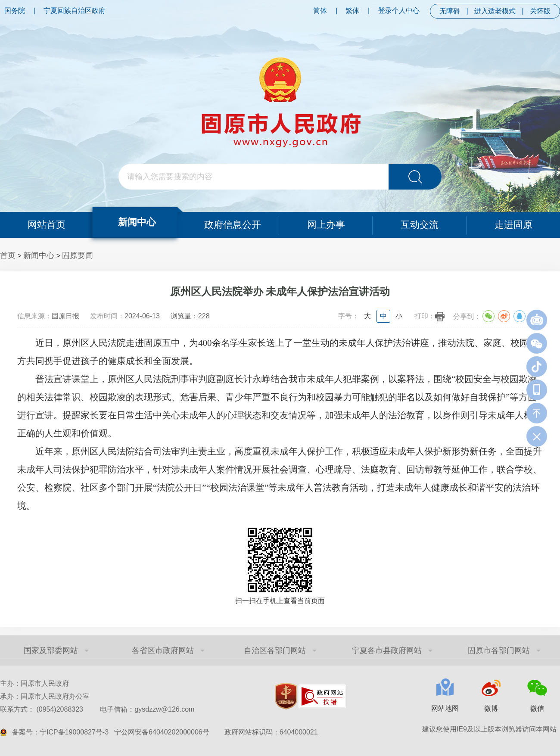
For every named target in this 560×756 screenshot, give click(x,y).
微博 (491, 708)
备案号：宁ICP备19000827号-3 (60, 732)
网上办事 (326, 225)
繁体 (352, 11)
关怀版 (540, 11)
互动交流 (420, 225)
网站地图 (445, 708)
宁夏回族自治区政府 (75, 11)
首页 (8, 255)
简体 (320, 11)
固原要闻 (78, 255)
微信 (537, 708)
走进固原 (513, 225)
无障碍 (450, 11)
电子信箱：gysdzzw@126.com (147, 709)
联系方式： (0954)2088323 (97, 709)
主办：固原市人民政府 (34, 683)
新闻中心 (137, 222)
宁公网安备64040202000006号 (162, 732)
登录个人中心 (399, 11)
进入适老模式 (495, 11)
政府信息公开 (233, 225)
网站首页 (47, 225)
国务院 (15, 11)
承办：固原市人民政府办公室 (45, 696)
